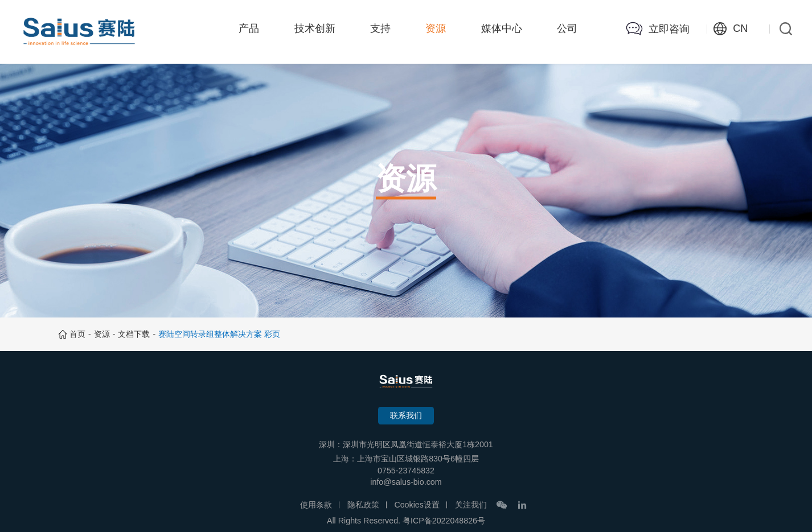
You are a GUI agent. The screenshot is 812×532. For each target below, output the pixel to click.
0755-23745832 (406, 471)
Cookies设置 (417, 505)
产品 (249, 28)
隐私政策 (363, 505)
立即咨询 (669, 29)
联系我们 (406, 415)
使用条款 (316, 505)
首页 (77, 334)
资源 (436, 28)
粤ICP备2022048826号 (444, 521)
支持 (380, 28)
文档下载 (134, 334)
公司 (567, 28)
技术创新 (315, 28)
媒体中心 (502, 28)
